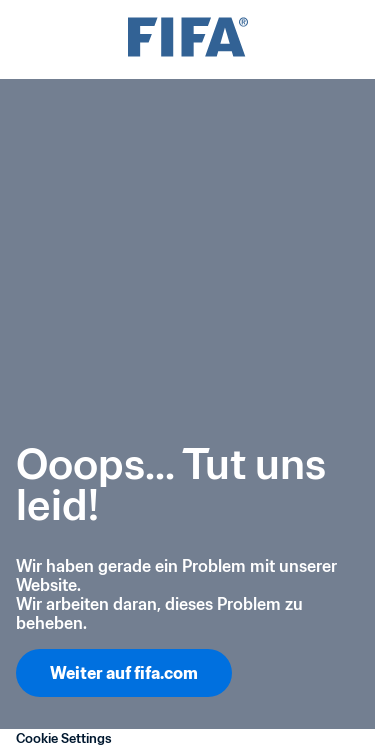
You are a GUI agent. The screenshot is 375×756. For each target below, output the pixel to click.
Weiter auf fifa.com (124, 673)
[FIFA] (188, 39)
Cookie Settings (64, 738)
